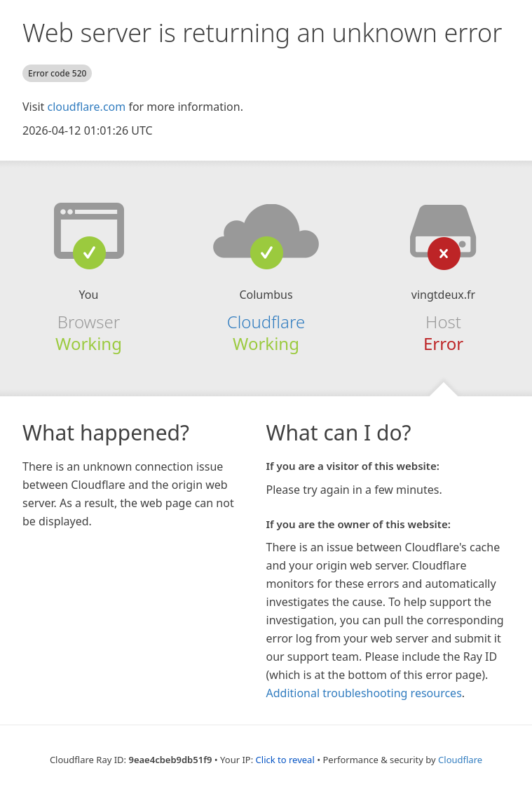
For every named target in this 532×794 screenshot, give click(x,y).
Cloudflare (266, 322)
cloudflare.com (86, 107)
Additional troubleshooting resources (364, 693)
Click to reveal (285, 760)
